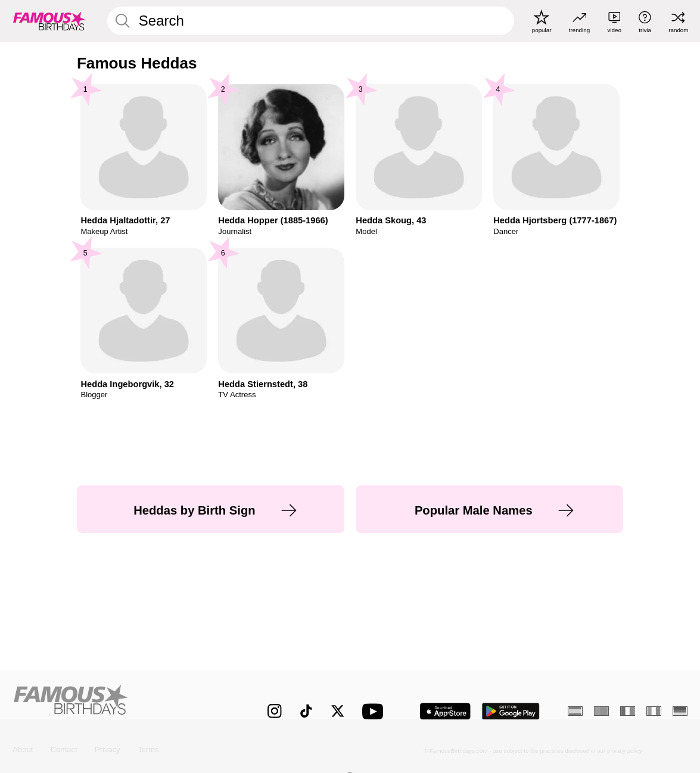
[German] (680, 711)
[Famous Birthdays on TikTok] (306, 711)
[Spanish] (575, 711)
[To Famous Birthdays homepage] (49, 21)
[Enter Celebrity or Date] (311, 21)
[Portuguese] (601, 711)
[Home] (120, 703)
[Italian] (654, 711)
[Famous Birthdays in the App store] (445, 711)
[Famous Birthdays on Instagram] (275, 711)
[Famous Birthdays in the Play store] (511, 711)
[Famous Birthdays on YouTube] (375, 711)
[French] (627, 711)
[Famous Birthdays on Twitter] (338, 711)
